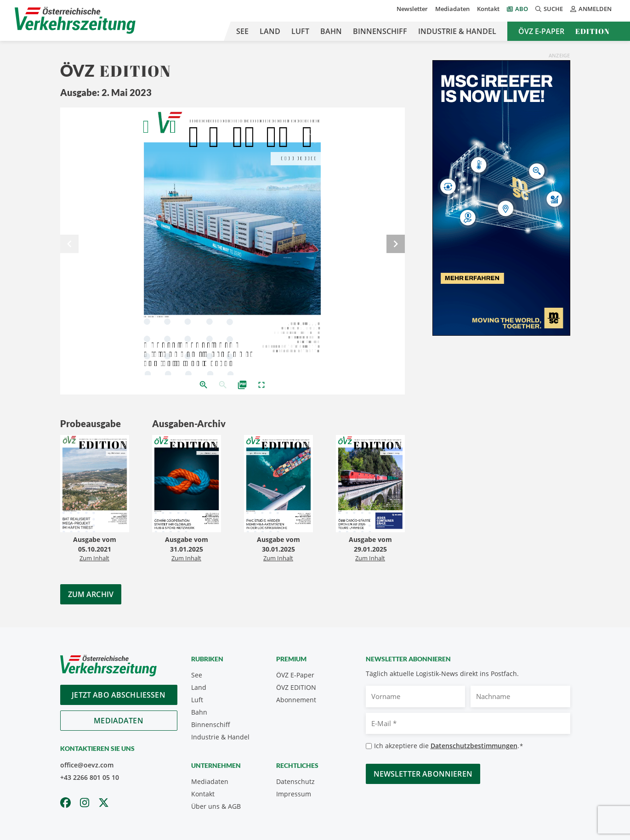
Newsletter (412, 9)
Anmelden (591, 9)
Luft (300, 31)
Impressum (294, 794)
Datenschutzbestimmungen (474, 746)
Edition (593, 31)
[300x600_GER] (501, 197)
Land (270, 31)
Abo (522, 9)
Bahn (331, 31)
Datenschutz (295, 781)
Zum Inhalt (94, 558)
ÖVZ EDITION (296, 687)
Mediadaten (452, 9)
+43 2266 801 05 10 (90, 777)
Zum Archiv (91, 594)
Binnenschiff (380, 31)
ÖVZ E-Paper (541, 31)
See (242, 31)
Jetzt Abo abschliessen (119, 695)
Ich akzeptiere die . (449, 746)
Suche (549, 9)
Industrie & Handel (457, 31)
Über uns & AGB (216, 806)
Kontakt (488, 9)
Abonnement (296, 700)
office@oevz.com (87, 765)
